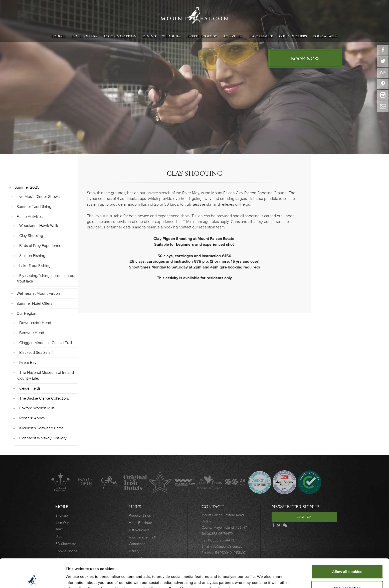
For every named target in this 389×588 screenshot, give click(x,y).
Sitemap (62, 516)
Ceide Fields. (30, 388)
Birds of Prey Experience (40, 246)
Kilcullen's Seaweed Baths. (42, 428)
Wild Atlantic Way (185, 482)
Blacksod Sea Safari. (36, 353)
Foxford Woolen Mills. (37, 408)
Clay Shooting (31, 236)
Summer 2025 (27, 187)
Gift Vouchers (293, 36)
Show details (263, 575)
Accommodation (120, 36)
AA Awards (235, 482)
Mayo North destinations (85, 482)
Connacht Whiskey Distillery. (43, 438)
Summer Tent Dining (34, 207)
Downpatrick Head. (36, 323)
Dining (149, 36)
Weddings (172, 36)
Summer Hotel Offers (34, 304)
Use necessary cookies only (347, 575)
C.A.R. (110, 482)
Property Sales (140, 516)
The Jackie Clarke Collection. (44, 398)
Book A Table (325, 36)
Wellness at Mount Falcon (38, 293)
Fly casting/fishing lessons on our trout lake (46, 279)
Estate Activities (30, 217)
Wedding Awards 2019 (284, 482)
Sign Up (304, 517)
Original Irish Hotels (135, 482)
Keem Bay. (28, 363)
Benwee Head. (32, 333)
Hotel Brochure (141, 523)
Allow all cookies (347, 542)
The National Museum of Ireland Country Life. (46, 375)
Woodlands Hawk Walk (39, 226)
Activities (233, 36)
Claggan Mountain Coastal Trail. (46, 343)
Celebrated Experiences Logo (60, 482)
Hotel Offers (84, 36)
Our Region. (27, 314)
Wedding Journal (260, 482)
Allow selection (347, 558)
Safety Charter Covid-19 (309, 482)
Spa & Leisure (261, 36)
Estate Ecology (202, 36)
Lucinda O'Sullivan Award (160, 482)
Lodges (58, 36)
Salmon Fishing (32, 256)
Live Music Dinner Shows (38, 197)
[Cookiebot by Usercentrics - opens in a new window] (32, 578)
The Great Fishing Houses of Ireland (210, 482)
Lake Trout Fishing (35, 266)
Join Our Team (62, 526)
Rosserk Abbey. (33, 418)
